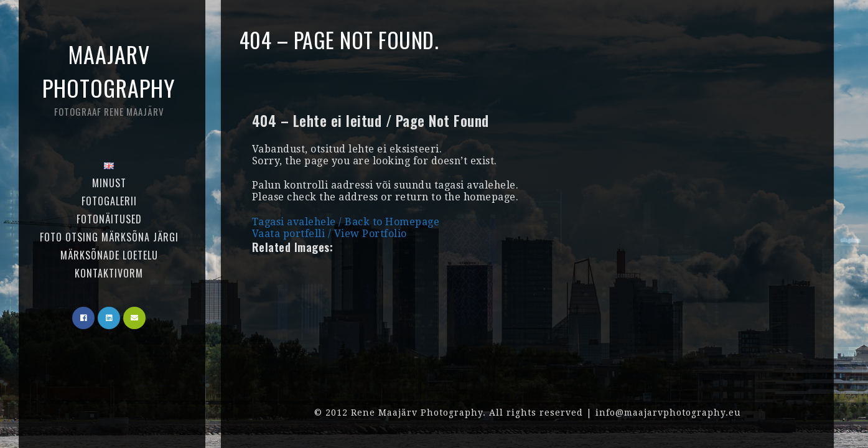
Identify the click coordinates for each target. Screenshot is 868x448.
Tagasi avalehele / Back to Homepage (346, 222)
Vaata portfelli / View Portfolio (329, 234)
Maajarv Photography (109, 78)
